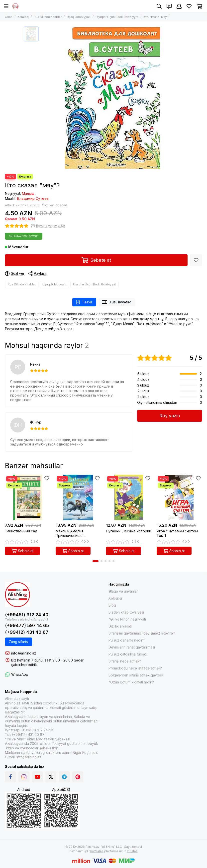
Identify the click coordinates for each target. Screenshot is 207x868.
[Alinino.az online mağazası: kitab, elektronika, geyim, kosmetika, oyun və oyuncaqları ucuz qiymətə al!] (15, 6)
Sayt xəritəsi (133, 847)
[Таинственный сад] (28, 498)
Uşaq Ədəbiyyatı (79, 17)
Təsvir (84, 302)
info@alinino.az (24, 653)
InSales (132, 851)
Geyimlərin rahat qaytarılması (132, 647)
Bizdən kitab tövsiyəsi (126, 612)
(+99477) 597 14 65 (27, 625)
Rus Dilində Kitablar (48, 17)
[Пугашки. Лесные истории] (129, 498)
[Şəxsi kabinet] (179, 6)
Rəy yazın (170, 416)
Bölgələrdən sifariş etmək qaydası (136, 675)
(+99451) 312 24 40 (27, 615)
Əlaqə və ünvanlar (123, 591)
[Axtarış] (159, 6)
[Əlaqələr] (169, 6)
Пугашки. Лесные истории (129, 531)
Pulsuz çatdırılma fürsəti (128, 654)
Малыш (28, 193)
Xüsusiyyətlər (117, 302)
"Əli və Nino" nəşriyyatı (127, 619)
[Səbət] (199, 6)
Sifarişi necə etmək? (125, 661)
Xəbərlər (115, 598)
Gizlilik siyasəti (120, 626)
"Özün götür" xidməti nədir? (131, 682)
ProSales (97, 851)
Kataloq (23, 17)
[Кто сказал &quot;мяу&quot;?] (112, 98)
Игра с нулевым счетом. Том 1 (178, 533)
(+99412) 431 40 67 (27, 632)
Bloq (112, 605)
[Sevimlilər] (189, 6)
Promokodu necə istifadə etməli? (135, 668)
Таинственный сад (21, 531)
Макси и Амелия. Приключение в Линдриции (70, 533)
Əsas (9, 17)
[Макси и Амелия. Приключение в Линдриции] (78, 498)
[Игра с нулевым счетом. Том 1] (179, 498)
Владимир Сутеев (33, 198)
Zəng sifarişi (19, 642)
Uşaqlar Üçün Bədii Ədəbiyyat (117, 17)
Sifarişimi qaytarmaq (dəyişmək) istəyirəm (142, 633)
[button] (96, 561)
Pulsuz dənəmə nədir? (126, 640)
